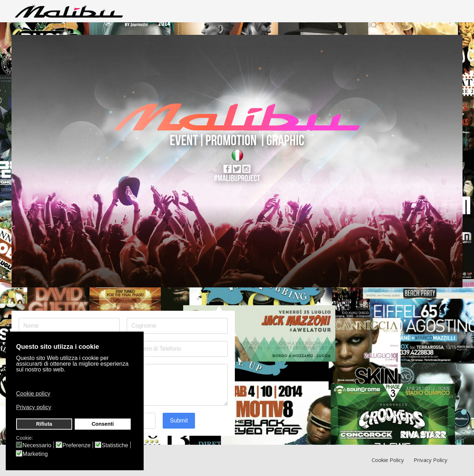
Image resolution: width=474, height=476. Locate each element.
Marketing (35, 454)
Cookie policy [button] (33, 394)
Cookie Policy (388, 460)
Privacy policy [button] (34, 407)
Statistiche (115, 445)
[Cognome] (177, 326)
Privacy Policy (431, 460)
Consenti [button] (103, 424)
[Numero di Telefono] (177, 349)
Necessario (37, 445)
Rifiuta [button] (44, 424)
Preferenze (76, 445)
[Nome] (69, 326)
